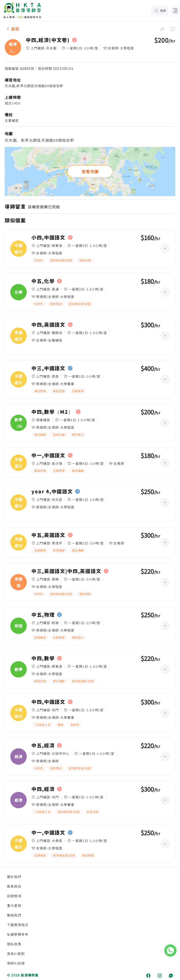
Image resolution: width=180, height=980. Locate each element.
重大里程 (14, 905)
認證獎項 (14, 896)
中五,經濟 (43, 745)
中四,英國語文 (48, 325)
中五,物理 (43, 615)
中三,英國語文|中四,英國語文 (66, 571)
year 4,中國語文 (52, 492)
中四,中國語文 (48, 702)
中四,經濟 (43, 789)
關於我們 (14, 877)
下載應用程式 (18, 925)
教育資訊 (14, 886)
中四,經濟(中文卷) (48, 40)
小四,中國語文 (48, 238)
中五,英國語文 (48, 535)
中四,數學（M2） (52, 412)
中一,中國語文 (48, 455)
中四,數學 (43, 658)
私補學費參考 (18, 934)
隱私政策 (14, 944)
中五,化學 (43, 281)
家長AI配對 (16, 954)
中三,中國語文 (48, 368)
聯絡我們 (14, 915)
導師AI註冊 (16, 963)
